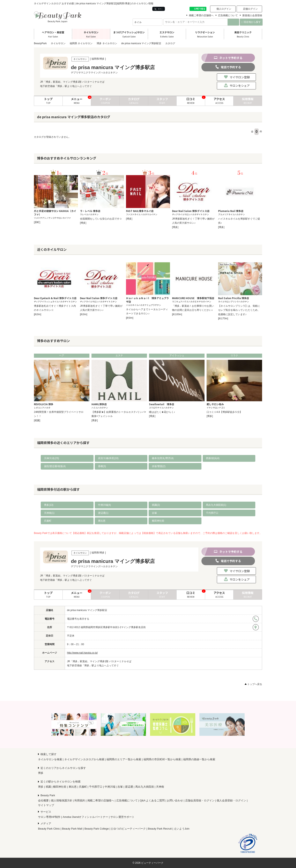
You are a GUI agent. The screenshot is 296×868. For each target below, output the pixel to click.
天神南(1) (49, 513)
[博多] (83, 223)
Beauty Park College (97, 829)
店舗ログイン (250, 9)
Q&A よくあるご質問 (152, 800)
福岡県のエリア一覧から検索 (124, 759)
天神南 (160, 787)
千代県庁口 (212, 513)
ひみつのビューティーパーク (128, 829)
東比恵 (102, 521)
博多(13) (49, 505)
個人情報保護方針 (62, 800)
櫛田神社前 (158, 521)
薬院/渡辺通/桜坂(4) (55, 466)
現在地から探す (251, 22)
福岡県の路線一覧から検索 (199, 759)
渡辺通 (129, 787)
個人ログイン (224, 9)
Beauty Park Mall (72, 829)
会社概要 (43, 800)
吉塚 (154, 513)
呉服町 (48, 521)
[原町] (37, 222)
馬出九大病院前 (145, 787)
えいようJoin (182, 829)
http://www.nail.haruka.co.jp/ (82, 653)
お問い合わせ (175, 800)
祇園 (48, 787)
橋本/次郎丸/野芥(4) (163, 458)
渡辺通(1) (103, 513)
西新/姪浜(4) (213, 458)
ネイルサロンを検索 (50, 759)
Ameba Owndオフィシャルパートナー (86, 817)
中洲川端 (110, 787)
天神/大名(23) (51, 458)
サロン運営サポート (122, 817)
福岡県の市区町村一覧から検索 (162, 759)
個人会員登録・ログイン (231, 800)
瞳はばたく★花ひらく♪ (162, 412)
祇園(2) (156, 505)
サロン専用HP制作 (49, 817)
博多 (41, 773)
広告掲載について (228, 15)
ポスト (159, 9)
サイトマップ (46, 805)
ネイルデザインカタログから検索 (84, 759)
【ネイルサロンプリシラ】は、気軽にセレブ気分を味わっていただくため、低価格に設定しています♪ (239, 310)
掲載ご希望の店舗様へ (201, 15)
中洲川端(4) (105, 505)
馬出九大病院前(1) (216, 505)
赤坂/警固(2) (159, 466)
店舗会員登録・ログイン (200, 800)
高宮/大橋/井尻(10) (108, 458)
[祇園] (37, 420)
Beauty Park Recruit (160, 829)
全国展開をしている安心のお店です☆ (101, 219)
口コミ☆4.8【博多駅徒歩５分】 (224, 412)
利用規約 (80, 800)
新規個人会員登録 (252, 15)
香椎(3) (102, 466)
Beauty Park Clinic (49, 829)
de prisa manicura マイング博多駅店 (87, 610)
